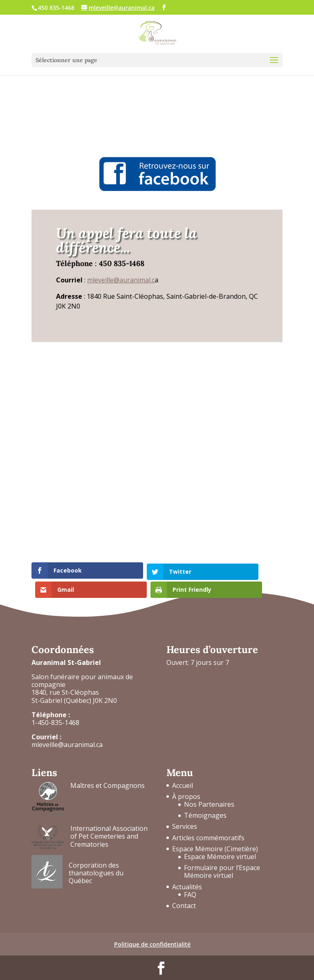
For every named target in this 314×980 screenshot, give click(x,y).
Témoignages (205, 801)
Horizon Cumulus (238, 969)
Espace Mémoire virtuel (220, 842)
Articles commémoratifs (208, 823)
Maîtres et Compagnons (108, 771)
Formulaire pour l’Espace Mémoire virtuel (222, 857)
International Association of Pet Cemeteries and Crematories (109, 822)
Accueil (183, 771)
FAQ (190, 880)
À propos (186, 782)
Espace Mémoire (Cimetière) (215, 834)
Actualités (187, 872)
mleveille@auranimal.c (121, 280)
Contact (184, 891)
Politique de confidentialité (152, 930)
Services (185, 812)
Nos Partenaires (209, 790)
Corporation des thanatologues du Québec (96, 858)
